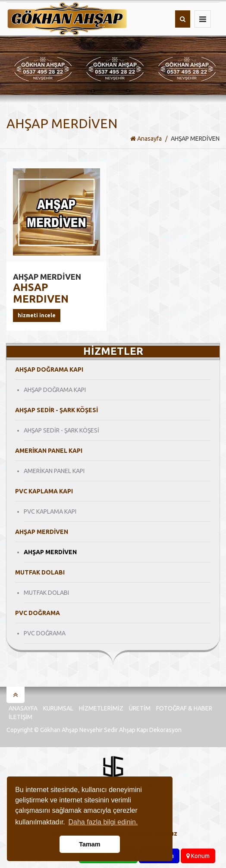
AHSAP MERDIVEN (47, 289)
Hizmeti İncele (37, 315)
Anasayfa (146, 139)
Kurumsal (58, 708)
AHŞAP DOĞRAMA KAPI (55, 390)
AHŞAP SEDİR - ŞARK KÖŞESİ (61, 430)
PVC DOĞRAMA (45, 633)
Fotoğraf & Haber (184, 708)
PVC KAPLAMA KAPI (50, 511)
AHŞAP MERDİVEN (50, 552)
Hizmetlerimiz (101, 708)
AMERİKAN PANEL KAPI (54, 471)
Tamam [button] (89, 844)
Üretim (140, 708)
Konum (198, 856)
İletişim (20, 717)
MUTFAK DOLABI (46, 593)
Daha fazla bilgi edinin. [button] (103, 822)
